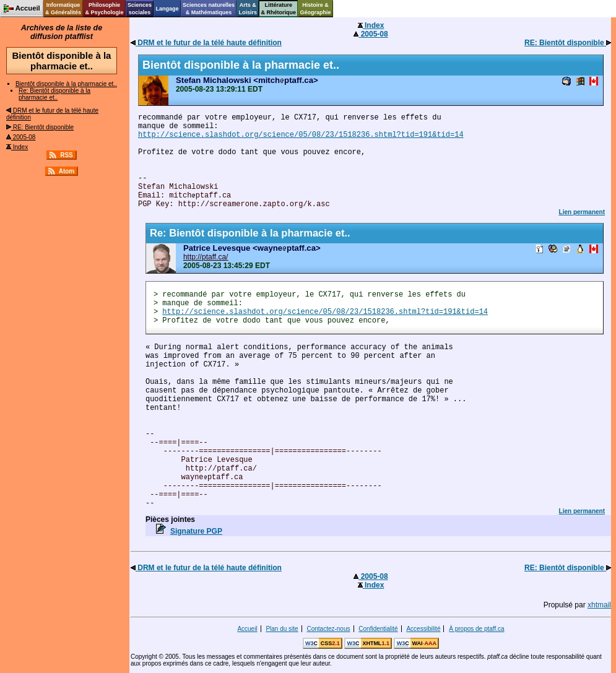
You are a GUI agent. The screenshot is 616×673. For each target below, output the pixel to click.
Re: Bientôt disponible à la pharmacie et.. (54, 94)
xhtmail (599, 605)
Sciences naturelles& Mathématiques (209, 9)
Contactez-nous (328, 629)
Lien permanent (582, 212)
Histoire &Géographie (316, 9)
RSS (67, 155)
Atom (67, 171)
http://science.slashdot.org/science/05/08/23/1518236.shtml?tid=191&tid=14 (301, 135)
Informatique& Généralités (63, 9)
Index (17, 147)
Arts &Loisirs (248, 9)
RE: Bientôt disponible (40, 127)
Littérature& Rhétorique (279, 9)
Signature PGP (196, 531)
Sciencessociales (140, 9)
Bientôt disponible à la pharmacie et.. (66, 84)
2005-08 (21, 137)
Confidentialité (378, 629)
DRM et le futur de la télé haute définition (206, 43)
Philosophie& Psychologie (104, 9)
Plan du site (282, 629)
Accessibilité (423, 629)
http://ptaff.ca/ (206, 257)
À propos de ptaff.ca (476, 629)
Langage (167, 9)
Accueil (247, 629)
